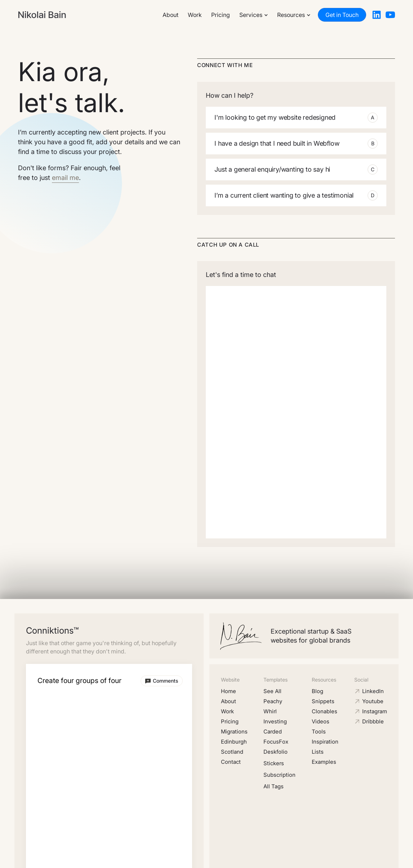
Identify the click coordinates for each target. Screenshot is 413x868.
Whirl (270, 711)
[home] (42, 15)
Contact (231, 762)
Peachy (273, 701)
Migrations (234, 732)
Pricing (221, 15)
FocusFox (276, 742)
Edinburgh (234, 742)
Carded (273, 732)
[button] (254, 15)
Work (195, 15)
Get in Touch (342, 15)
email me (65, 178)
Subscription (279, 775)
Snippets (323, 701)
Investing (275, 721)
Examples (324, 762)
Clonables (325, 711)
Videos (321, 721)
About (170, 15)
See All (272, 691)
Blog (317, 691)
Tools (319, 732)
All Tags (274, 786)
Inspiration (325, 742)
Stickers (274, 763)
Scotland (232, 752)
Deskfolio (276, 752)
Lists (318, 752)
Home (228, 691)
